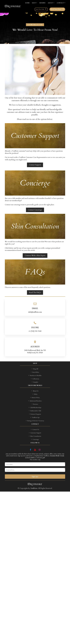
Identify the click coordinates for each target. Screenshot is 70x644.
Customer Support (35, 433)
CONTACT (60, 3)
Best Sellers (35, 372)
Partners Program (35, 414)
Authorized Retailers (35, 401)
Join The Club (41, 9)
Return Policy (35, 398)
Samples (35, 382)
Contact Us (35, 430)
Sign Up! (35, 477)
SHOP (34, 3)
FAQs (35, 394)
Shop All (35, 369)
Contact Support (35, 165)
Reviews (35, 404)
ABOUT (50, 3)
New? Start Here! (57, 9)
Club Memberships (35, 408)
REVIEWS (42, 3)
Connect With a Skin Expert (35, 255)
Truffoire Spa (35, 418)
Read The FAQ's (35, 292)
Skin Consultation (35, 436)
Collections (35, 379)
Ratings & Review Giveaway (35, 421)
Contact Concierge (35, 210)
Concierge (35, 440)
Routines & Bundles (35, 376)
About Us (35, 391)
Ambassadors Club (35, 411)
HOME (27, 3)
